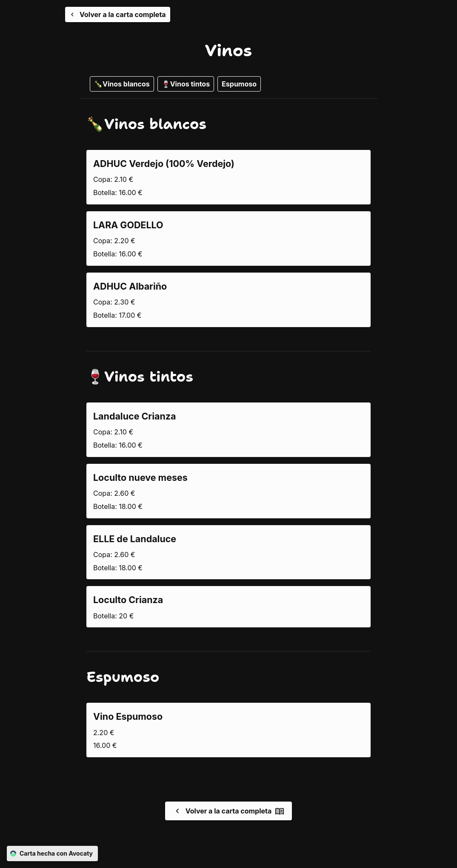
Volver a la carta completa (229, 811)
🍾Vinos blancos (122, 84)
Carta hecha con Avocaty (52, 854)
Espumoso (239, 84)
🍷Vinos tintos (186, 84)
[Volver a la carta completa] (118, 14)
